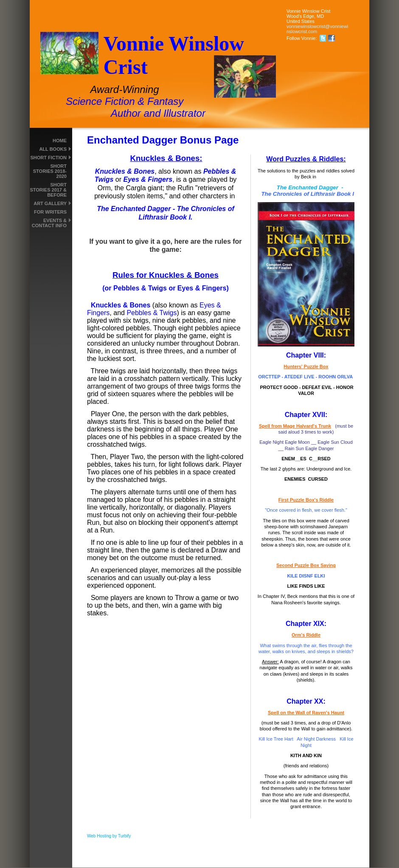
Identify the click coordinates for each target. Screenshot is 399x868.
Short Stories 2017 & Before (48, 190)
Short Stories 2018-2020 (50, 171)
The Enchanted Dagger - (306, 191)
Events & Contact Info (49, 223)
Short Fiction (48, 158)
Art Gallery (50, 203)
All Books (53, 149)
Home (60, 141)
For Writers (50, 212)
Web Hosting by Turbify (109, 836)
